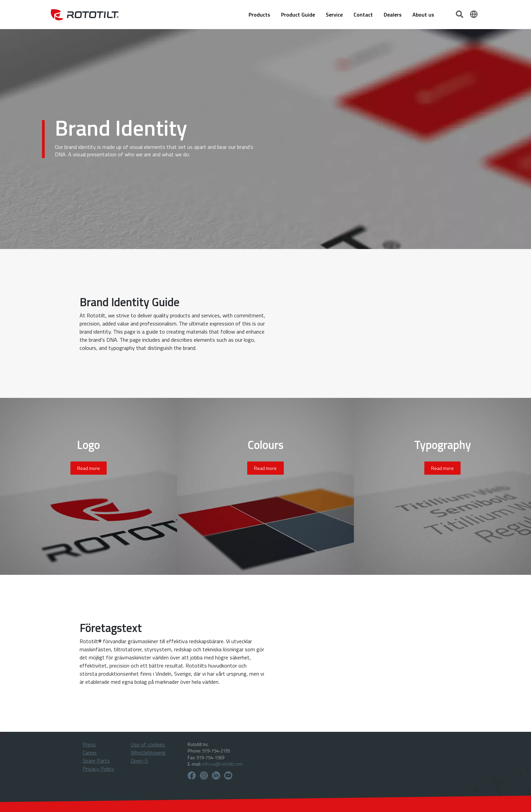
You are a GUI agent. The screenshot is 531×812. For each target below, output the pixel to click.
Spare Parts (96, 761)
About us (423, 15)
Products (259, 15)
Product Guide (298, 15)
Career (90, 752)
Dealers (393, 15)
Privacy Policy (98, 769)
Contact (363, 15)
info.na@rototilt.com (222, 764)
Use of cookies (148, 744)
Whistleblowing (148, 752)
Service (334, 15)
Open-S (139, 761)
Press (89, 744)
